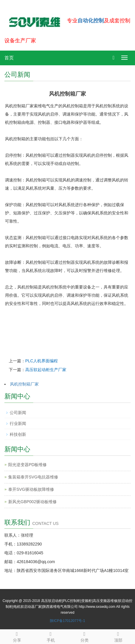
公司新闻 (18, 413)
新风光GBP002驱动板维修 (32, 502)
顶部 (118, 636)
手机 (51, 636)
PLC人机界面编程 (42, 361)
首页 (9, 58)
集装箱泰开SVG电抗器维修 (33, 477)
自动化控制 (91, 21)
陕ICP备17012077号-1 (67, 621)
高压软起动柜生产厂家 (46, 370)
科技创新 (18, 434)
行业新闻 (18, 423)
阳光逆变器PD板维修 (27, 465)
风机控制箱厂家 (24, 384)
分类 (84, 636)
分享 (17, 636)
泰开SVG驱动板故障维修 (31, 489)
